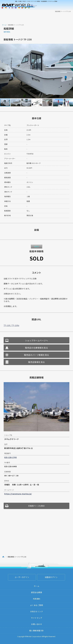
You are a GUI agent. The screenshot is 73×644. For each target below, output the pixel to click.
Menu (69, 6)
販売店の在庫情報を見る (37, 348)
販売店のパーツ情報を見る (37, 355)
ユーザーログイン (22, 577)
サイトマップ (36, 618)
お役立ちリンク (37, 611)
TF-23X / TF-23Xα (11, 325)
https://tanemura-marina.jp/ (18, 494)
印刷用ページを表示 (36, 506)
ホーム (4, 25)
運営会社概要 (36, 592)
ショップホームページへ (37, 340)
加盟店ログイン (51, 577)
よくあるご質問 (37, 605)
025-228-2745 (10, 457)
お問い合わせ (36, 624)
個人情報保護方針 (37, 631)
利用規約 (37, 599)
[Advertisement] (37, 18)
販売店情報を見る (37, 362)
